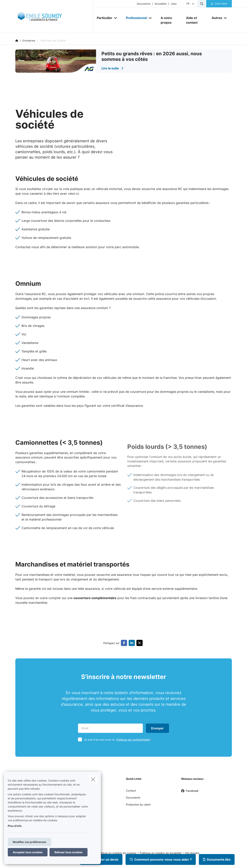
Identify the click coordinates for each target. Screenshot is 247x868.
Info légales (192, 853)
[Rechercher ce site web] (202, 4)
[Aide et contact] (195, 20)
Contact (131, 791)
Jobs (174, 4)
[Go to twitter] (140, 643)
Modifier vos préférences (29, 842)
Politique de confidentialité (133, 740)
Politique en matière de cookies (117, 853)
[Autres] (215, 18)
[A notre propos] (170, 20)
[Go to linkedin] (133, 643)
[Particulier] (103, 18)
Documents (144, 4)
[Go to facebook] (125, 643)
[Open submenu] (116, 18)
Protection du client (138, 805)
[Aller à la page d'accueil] (54, 16)
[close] (93, 779)
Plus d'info (15, 826)
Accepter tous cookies (28, 852)
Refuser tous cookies (68, 852)
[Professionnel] (135, 18)
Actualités (161, 4)
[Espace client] (219, 4)
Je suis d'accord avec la (119, 740)
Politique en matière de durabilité (161, 853)
